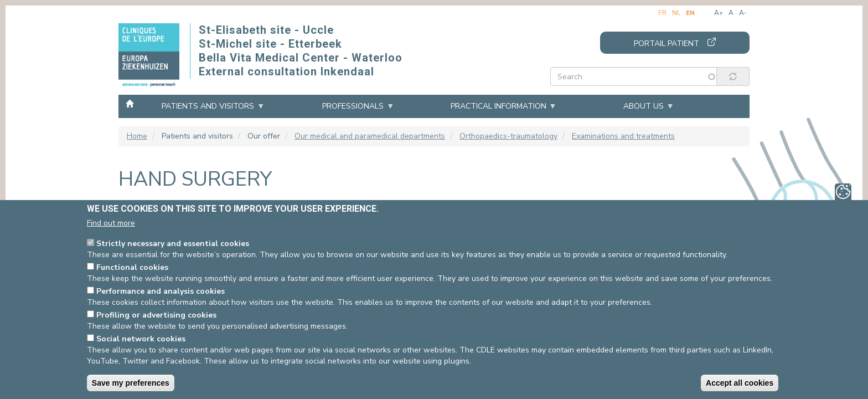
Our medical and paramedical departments (370, 136)
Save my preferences (131, 383)
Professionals (353, 106)
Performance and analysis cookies (161, 291)
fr (662, 13)
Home (130, 106)
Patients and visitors (208, 106)
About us (644, 106)
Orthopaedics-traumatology (508, 136)
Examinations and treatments (623, 136)
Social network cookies (141, 339)
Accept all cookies (740, 383)
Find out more (111, 223)
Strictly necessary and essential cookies (173, 244)
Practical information (498, 106)
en (690, 13)
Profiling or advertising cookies (156, 315)
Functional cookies (132, 267)
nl (676, 13)
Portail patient (666, 44)
